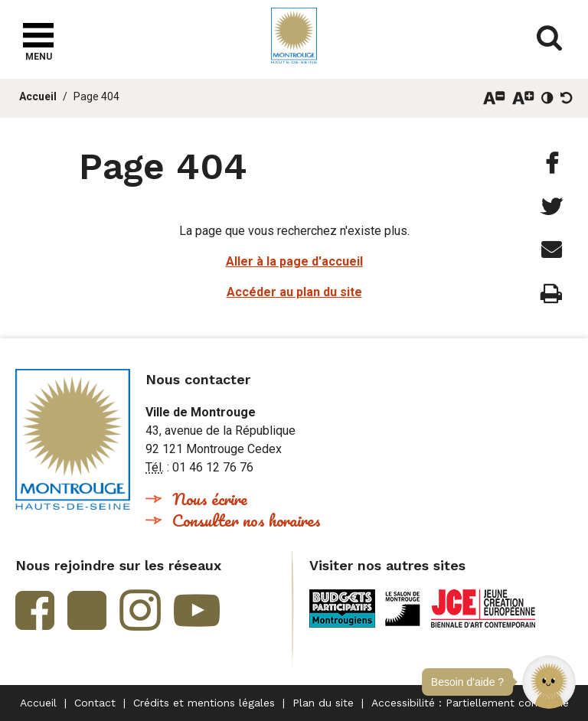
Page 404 (96, 96)
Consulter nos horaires (247, 520)
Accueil (38, 96)
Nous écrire (210, 499)
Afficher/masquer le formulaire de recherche (550, 38)
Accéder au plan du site (294, 292)
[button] (549, 682)
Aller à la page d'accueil (294, 261)
